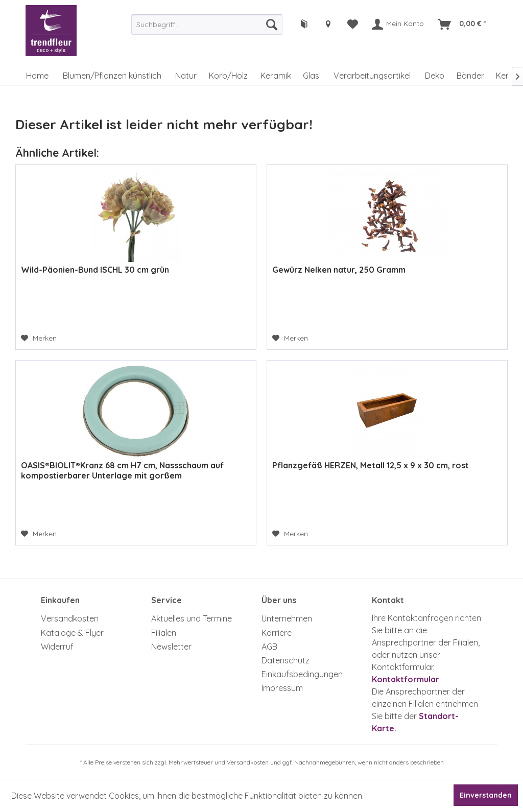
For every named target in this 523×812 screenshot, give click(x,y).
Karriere (277, 633)
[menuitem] (207, 25)
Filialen (164, 633)
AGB (269, 647)
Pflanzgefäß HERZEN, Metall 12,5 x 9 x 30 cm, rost (371, 465)
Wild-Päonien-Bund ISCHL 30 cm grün (95, 270)
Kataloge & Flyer (72, 633)
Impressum (282, 688)
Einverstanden (486, 795)
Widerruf (57, 647)
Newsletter (171, 647)
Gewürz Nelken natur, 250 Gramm (339, 270)
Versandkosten (70, 618)
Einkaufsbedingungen (302, 674)
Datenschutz (286, 660)
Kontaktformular (406, 679)
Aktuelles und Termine (192, 618)
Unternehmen (287, 618)
